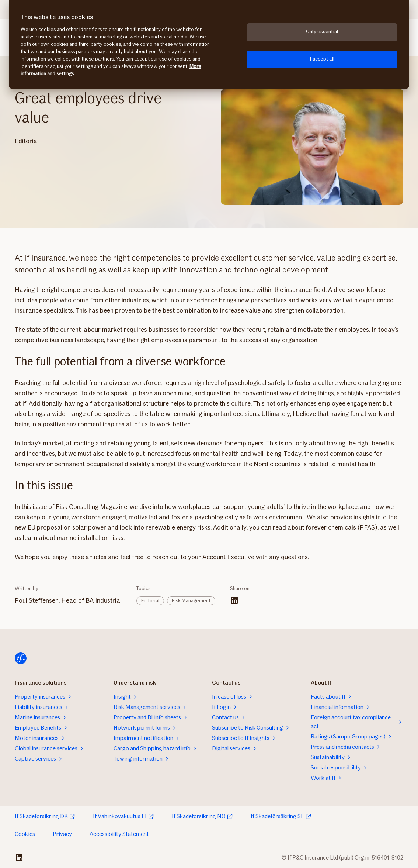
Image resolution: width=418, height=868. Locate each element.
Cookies (25, 834)
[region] (209, 45)
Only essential (322, 32)
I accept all (322, 59)
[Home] (21, 658)
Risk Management (191, 601)
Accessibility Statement (119, 834)
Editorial (150, 601)
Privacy (62, 834)
